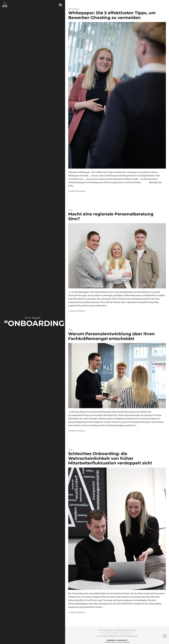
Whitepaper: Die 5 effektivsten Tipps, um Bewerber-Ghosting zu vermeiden (112, 15)
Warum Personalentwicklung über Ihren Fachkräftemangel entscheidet (111, 336)
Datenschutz (122, 640)
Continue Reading (78, 191)
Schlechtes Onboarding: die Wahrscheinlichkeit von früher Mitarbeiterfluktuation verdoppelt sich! (110, 458)
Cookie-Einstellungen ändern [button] (117, 642)
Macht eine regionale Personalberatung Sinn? (111, 216)
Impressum (111, 640)
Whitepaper (74, 9)
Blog (70, 210)
